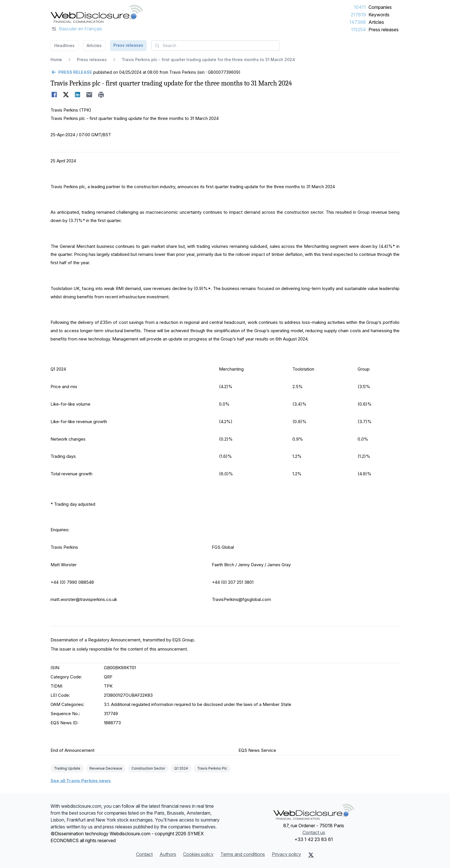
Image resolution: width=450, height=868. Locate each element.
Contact (144, 854)
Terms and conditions (243, 854)
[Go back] (71, 72)
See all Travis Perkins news (81, 781)
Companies (380, 7)
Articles (376, 22)
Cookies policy (198, 854)
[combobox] (216, 46)
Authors (168, 854)
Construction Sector (148, 768)
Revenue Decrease (106, 768)
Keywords (379, 15)
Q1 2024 (181, 768)
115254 (358, 30)
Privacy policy (286, 854)
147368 (358, 22)
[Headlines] (97, 14)
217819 (358, 15)
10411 (360, 7)
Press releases (384, 30)
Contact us (314, 832)
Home (56, 60)
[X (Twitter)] (311, 855)
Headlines (64, 45)
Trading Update (67, 768)
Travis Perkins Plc (212, 768)
